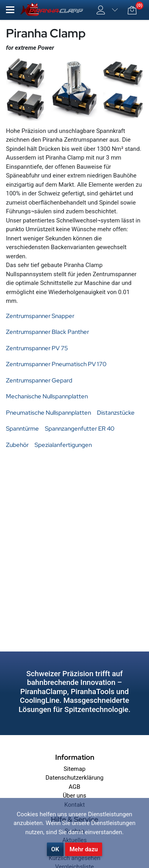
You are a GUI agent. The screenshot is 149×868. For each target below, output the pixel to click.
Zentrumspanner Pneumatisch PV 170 (56, 364)
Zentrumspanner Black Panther (47, 332)
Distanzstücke (116, 413)
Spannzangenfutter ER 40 (80, 429)
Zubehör (17, 445)
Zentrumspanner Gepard (39, 380)
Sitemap (74, 769)
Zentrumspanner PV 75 (37, 348)
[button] (10, 10)
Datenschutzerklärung (74, 778)
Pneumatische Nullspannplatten (48, 413)
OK (55, 849)
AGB (74, 787)
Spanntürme (22, 429)
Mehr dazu (84, 849)
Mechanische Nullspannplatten (47, 396)
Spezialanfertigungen (63, 445)
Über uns (74, 796)
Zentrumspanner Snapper (40, 316)
